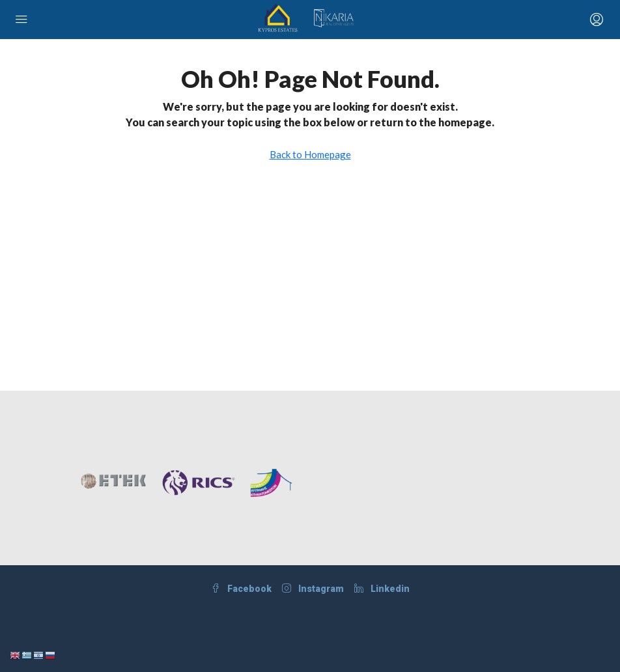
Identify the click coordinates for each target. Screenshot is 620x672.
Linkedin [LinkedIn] (382, 589)
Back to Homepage (310, 154)
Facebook (241, 589)
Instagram (313, 589)
